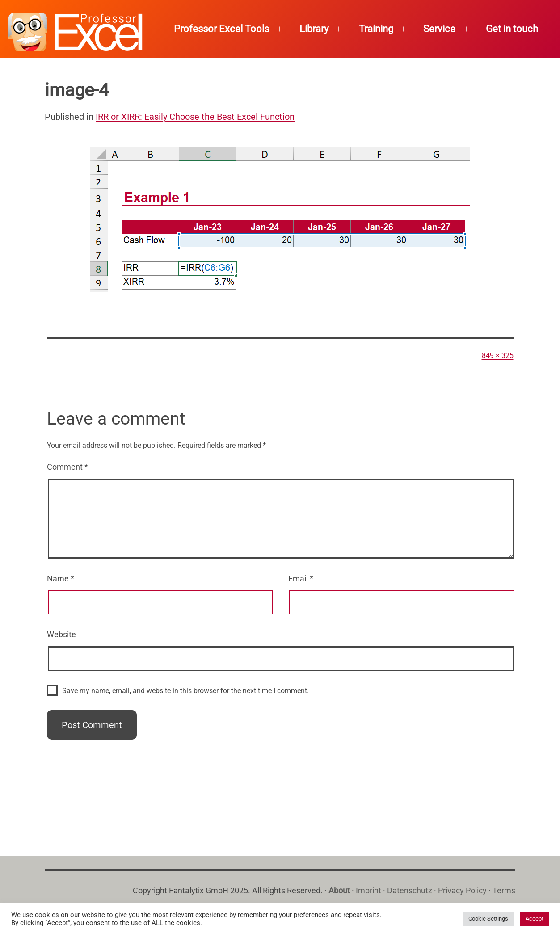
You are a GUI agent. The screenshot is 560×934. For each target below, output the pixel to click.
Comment (67, 467)
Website (61, 634)
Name (61, 578)
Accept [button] (535, 919)
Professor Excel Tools (221, 29)
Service (439, 29)
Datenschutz (410, 890)
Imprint (368, 890)
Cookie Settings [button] (488, 919)
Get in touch (512, 29)
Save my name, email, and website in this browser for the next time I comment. (185, 691)
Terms (504, 890)
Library (314, 29)
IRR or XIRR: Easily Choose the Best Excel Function (195, 117)
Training (376, 29)
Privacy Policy (462, 890)
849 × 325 (498, 356)
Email (301, 578)
